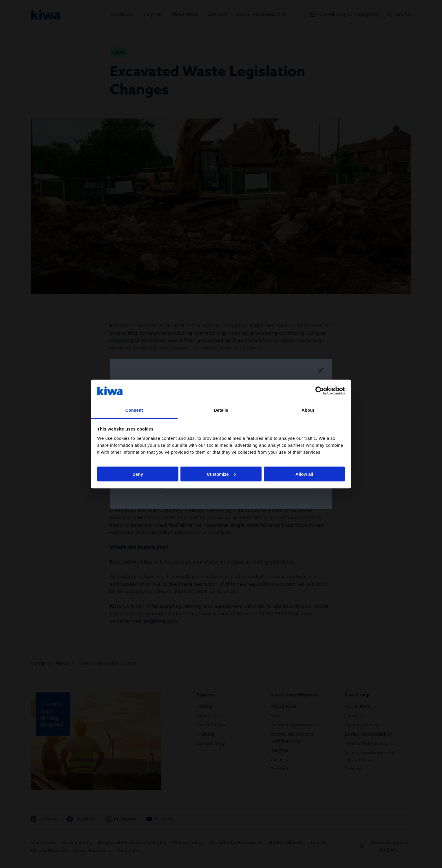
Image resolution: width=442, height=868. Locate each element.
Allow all (304, 474)
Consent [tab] (134, 410)
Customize (221, 474)
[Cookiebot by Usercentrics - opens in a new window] (320, 391)
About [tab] (308, 410)
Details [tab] (221, 410)
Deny (138, 474)
